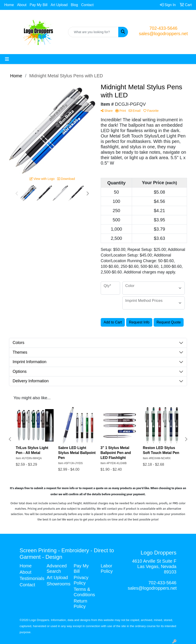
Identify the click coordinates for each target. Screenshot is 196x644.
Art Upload (59, 5)
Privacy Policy (81, 580)
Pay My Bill (39, 5)
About (22, 5)
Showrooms (57, 584)
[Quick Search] (93, 32)
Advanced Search (57, 568)
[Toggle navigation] (7, 59)
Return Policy (80, 604)
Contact (87, 5)
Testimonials (30, 578)
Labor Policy (107, 568)
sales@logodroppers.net (163, 34)
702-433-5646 (163, 28)
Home (9, 5)
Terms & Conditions (84, 592)
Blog (74, 5)
